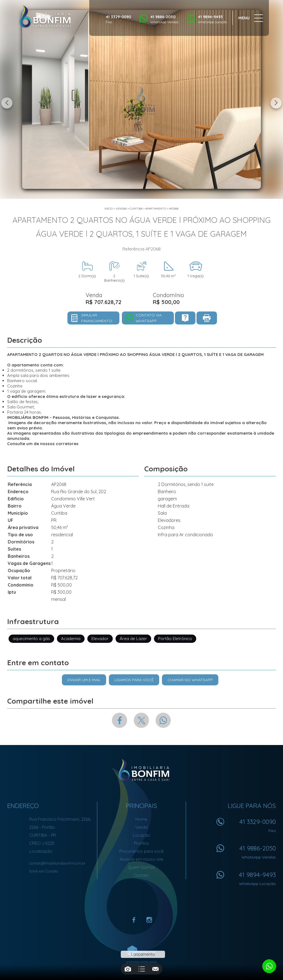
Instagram (149, 920)
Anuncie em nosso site (141, 859)
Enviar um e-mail (84, 680)
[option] (141, 99)
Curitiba (136, 209)
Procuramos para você (141, 851)
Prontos (141, 843)
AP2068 (174, 209)
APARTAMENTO (156, 209)
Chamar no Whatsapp (190, 680)
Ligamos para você (134, 680)
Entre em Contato (44, 871)
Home (141, 819)
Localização (41, 851)
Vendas (121, 209)
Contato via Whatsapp (149, 318)
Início (109, 209)
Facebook (120, 720)
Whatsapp (163, 720)
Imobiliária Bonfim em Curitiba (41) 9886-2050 (142, 770)
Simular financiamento (97, 318)
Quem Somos (141, 867)
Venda (141, 827)
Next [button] (276, 103)
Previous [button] (7, 103)
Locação (141, 835)
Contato (141, 875)
